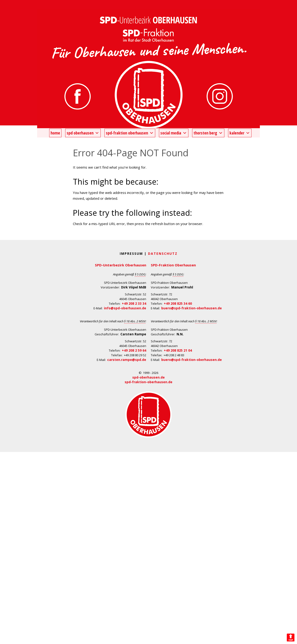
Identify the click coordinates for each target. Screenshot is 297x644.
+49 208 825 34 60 (178, 303)
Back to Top (291, 638)
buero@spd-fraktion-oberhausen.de (192, 308)
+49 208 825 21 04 (178, 350)
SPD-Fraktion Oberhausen (173, 265)
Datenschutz (163, 253)
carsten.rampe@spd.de (127, 360)
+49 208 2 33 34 (134, 303)
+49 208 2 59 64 (134, 350)
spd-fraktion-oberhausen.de (148, 382)
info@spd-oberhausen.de (125, 308)
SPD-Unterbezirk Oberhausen (121, 265)
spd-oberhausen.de (148, 377)
